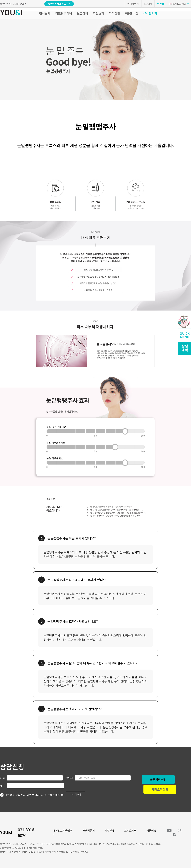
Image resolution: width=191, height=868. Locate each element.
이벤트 (161, 4)
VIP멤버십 (132, 13)
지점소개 (99, 13)
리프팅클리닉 (64, 13)
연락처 (69, 778)
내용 (2, 786)
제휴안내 (110, 830)
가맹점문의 (89, 830)
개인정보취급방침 (63, 830)
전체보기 (45, 13)
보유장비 (82, 13)
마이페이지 (133, 4)
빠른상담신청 (158, 780)
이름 (2, 778)
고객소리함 (130, 830)
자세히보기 (76, 794)
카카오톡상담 (160, 789)
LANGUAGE (178, 4)
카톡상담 (115, 13)
